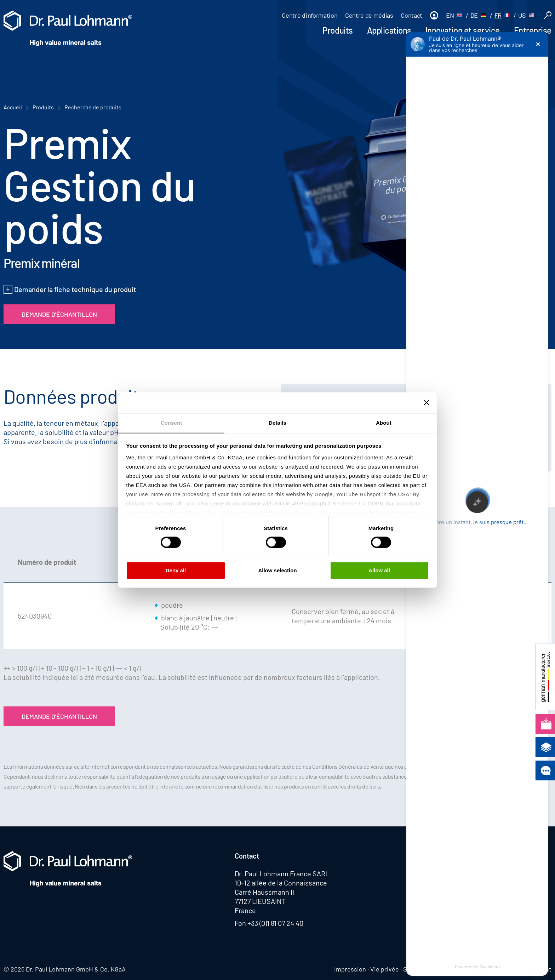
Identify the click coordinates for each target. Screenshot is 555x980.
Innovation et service (463, 30)
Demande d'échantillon (59, 314)
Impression (350, 969)
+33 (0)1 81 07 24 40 (275, 923)
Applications (389, 30)
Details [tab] (277, 423)
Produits (337, 30)
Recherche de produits (93, 107)
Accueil (13, 107)
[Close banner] (427, 402)
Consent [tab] (171, 423)
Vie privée (385, 969)
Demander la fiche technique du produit (75, 289)
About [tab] (384, 423)
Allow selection (277, 571)
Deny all (176, 571)
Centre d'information (310, 15)
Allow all (379, 571)
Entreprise (533, 30)
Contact (411, 15)
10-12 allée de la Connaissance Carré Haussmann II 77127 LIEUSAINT (281, 892)
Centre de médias (369, 15)
